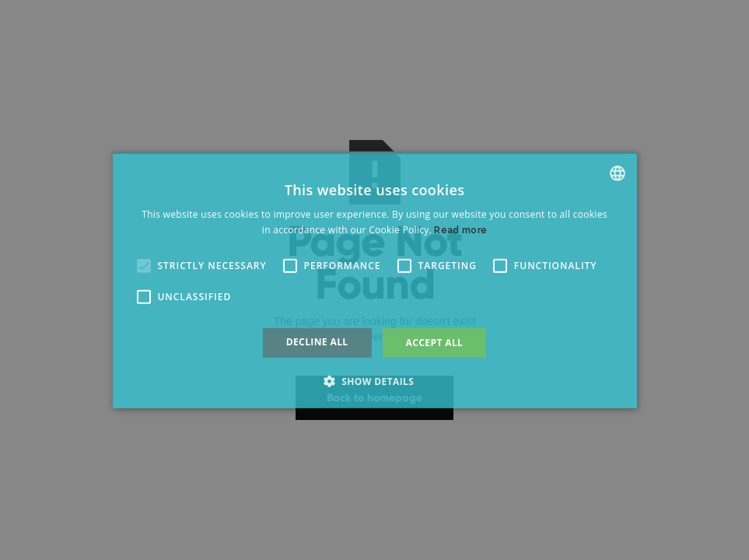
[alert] (374, 280)
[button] (143, 266)
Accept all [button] (435, 343)
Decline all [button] (317, 342)
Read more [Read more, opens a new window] (460, 230)
